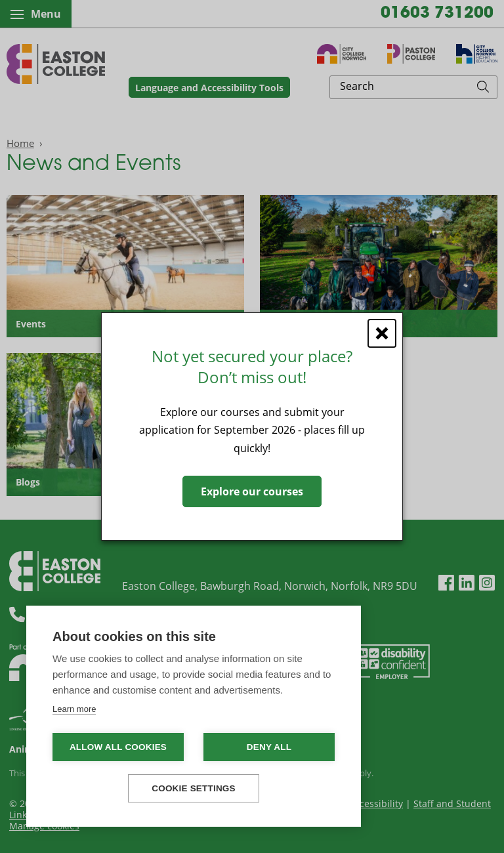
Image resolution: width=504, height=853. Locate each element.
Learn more (74, 709)
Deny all (269, 747)
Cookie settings (194, 788)
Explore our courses (252, 491)
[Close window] (382, 333)
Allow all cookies (118, 747)
